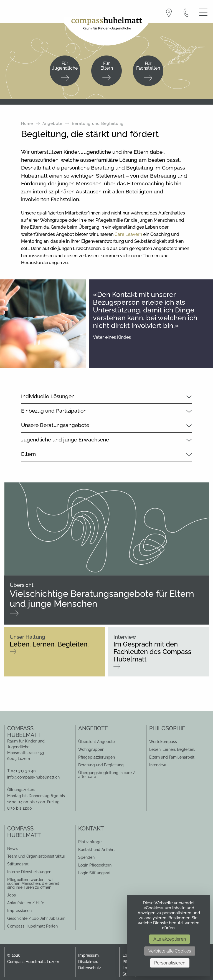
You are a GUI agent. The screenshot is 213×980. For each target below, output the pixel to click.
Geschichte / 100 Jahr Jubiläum (36, 918)
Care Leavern (128, 234)
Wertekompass (163, 742)
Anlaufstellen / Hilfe (26, 903)
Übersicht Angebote (97, 742)
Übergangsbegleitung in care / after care (107, 775)
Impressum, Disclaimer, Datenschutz (90, 962)
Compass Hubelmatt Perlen (32, 926)
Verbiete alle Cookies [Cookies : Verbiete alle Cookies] (170, 951)
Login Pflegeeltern (95, 865)
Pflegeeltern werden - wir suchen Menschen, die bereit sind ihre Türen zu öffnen (33, 883)
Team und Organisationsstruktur (36, 856)
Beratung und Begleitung (101, 765)
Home (27, 123)
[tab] (106, 396)
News (12, 848)
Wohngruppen (91, 749)
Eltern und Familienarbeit (172, 757)
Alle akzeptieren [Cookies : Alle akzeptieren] (170, 939)
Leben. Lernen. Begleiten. (172, 749)
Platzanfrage (90, 842)
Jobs (12, 895)
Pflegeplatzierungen (97, 757)
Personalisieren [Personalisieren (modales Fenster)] (170, 963)
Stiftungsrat (18, 864)
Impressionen (19, 911)
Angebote (52, 123)
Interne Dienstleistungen (29, 872)
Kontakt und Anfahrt (97, 850)
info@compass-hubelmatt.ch (33, 777)
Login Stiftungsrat (94, 873)
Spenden (86, 857)
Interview (158, 765)
